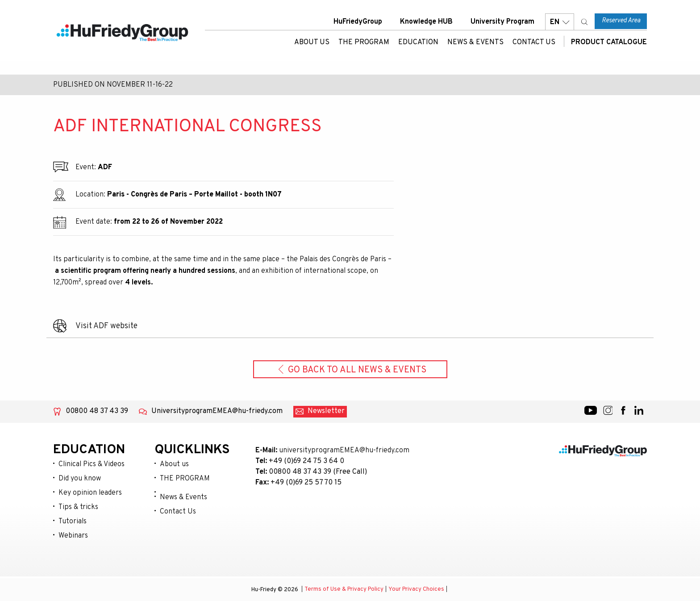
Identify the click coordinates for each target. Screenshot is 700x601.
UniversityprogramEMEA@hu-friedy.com (217, 411)
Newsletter (326, 411)
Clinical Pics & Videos (92, 464)
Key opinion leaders (90, 493)
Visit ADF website (106, 326)
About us (312, 42)
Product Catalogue (608, 42)
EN (560, 22)
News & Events (475, 42)
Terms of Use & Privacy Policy (344, 590)
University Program (502, 22)
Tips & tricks (78, 507)
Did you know (80, 479)
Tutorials (73, 522)
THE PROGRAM (364, 42)
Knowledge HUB (426, 22)
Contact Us (534, 42)
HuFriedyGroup (358, 22)
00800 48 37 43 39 (97, 411)
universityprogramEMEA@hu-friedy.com (344, 451)
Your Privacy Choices (416, 590)
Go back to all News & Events (352, 370)
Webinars (73, 536)
